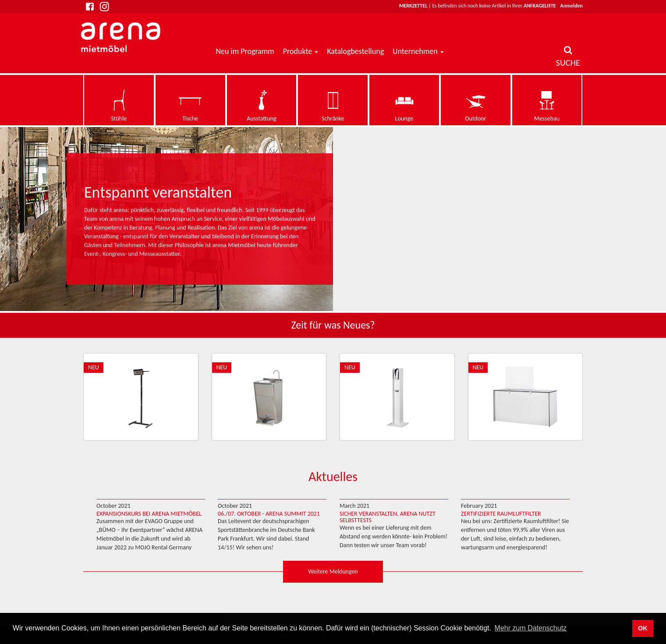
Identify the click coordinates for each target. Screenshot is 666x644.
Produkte (298, 51)
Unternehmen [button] (418, 51)
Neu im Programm (245, 51)
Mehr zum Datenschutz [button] (531, 628)
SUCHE (568, 57)
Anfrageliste (540, 6)
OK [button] (643, 628)
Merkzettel (413, 6)
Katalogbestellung (355, 51)
